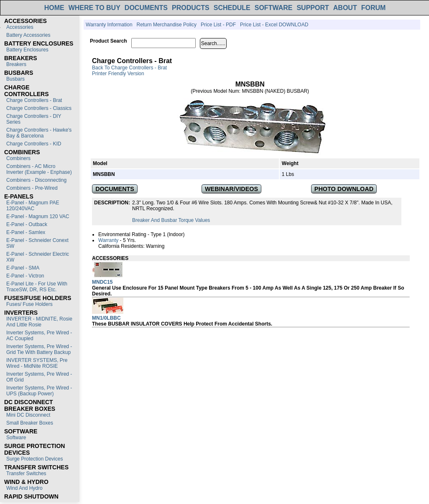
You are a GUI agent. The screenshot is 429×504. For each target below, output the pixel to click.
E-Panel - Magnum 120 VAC (38, 216)
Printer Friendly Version (118, 74)
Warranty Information (109, 25)
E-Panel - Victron (25, 276)
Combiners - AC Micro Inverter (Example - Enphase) (39, 169)
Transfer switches (26, 473)
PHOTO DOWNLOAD (344, 189)
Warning (155, 246)
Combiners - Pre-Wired (32, 188)
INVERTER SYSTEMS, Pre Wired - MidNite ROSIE (37, 363)
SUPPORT (313, 8)
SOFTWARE (274, 8)
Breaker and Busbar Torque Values (171, 220)
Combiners (18, 158)
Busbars (15, 79)
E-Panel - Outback (27, 224)
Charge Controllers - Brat (34, 100)
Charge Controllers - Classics (39, 108)
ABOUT (345, 8)
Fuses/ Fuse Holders (29, 304)
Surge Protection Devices (34, 459)
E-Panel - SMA (23, 268)
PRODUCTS (191, 8)
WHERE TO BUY (94, 8)
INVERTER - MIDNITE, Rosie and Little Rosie (39, 322)
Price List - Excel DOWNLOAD (274, 25)
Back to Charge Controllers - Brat (129, 68)
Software (16, 438)
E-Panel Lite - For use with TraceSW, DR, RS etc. (37, 287)
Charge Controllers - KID (34, 144)
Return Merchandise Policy (167, 25)
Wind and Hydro (24, 488)
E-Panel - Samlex (26, 232)
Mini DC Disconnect (28, 415)
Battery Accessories (28, 35)
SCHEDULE (232, 8)
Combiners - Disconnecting (36, 180)
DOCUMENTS (146, 8)
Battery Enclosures (27, 50)
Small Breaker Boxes (30, 423)
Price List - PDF (218, 25)
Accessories (20, 27)
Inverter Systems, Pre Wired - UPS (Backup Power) (39, 391)
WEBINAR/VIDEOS (231, 189)
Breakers (16, 64)
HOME (54, 8)
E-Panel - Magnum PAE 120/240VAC (33, 206)
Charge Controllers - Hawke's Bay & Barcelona (39, 133)
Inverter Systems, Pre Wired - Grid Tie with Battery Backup (39, 349)
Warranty (108, 240)
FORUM (374, 8)
